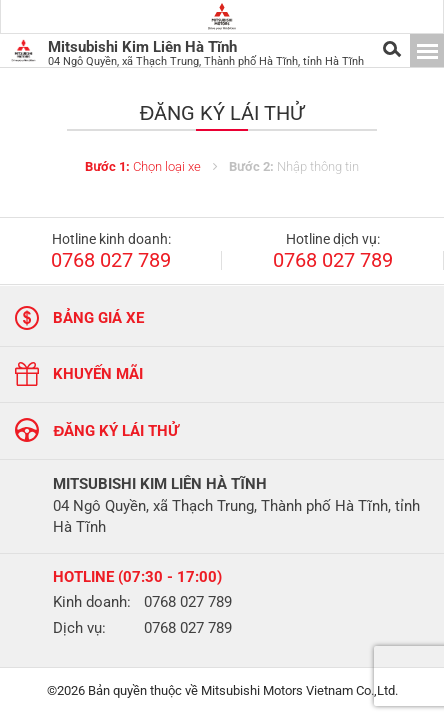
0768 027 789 (111, 261)
